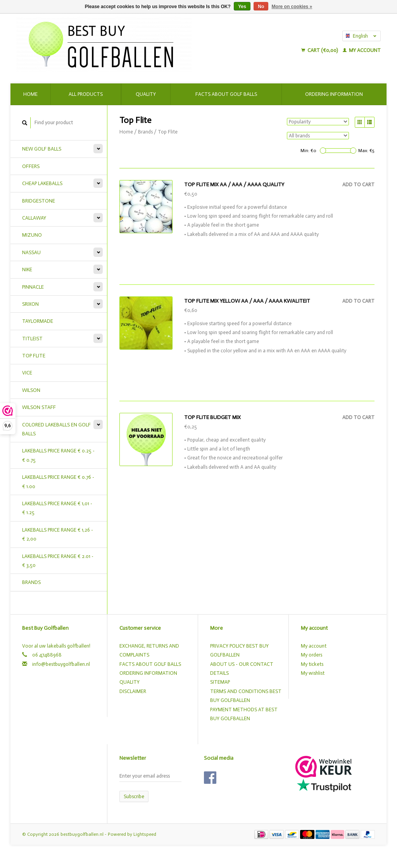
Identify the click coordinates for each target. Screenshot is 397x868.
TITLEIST (32, 339)
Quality (146, 94)
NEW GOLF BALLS (42, 149)
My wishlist (313, 673)
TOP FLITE (34, 356)
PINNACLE (33, 287)
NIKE (27, 269)
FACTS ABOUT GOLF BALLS (150, 664)
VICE (27, 373)
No (261, 7)
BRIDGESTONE (39, 201)
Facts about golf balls (226, 94)
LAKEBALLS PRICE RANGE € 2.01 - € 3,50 (58, 561)
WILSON (31, 390)
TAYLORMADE (38, 321)
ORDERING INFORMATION (148, 673)
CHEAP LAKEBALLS (42, 183)
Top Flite (168, 132)
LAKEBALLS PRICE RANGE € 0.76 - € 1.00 (58, 482)
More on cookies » (292, 7)
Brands (31, 582)
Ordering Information (334, 94)
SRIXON (30, 304)
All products (86, 94)
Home (30, 94)
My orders (312, 655)
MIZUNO (32, 235)
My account (362, 50)
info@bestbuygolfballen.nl (61, 664)
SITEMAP (220, 682)
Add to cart (358, 185)
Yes (242, 7)
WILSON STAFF (39, 407)
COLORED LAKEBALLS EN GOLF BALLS (56, 429)
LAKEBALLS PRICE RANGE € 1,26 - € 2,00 (58, 534)
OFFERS (31, 166)
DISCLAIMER (133, 691)
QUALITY (129, 682)
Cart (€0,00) (320, 50)
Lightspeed (145, 834)
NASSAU (31, 252)
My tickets (312, 664)
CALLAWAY (34, 218)
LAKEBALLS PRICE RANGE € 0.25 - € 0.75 (58, 455)
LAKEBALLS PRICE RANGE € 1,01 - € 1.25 (57, 508)
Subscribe (134, 796)
